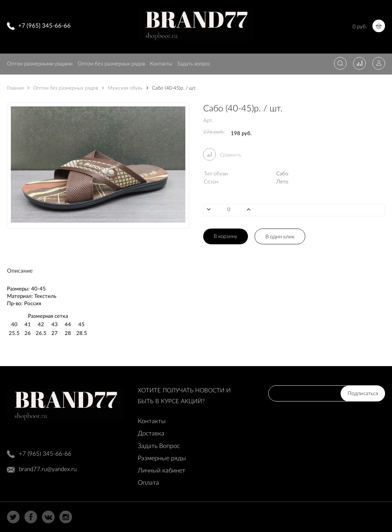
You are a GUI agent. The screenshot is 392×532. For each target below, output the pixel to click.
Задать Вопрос (159, 446)
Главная (15, 88)
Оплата (148, 483)
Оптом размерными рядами (40, 64)
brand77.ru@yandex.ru (48, 469)
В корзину (226, 236)
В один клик (280, 237)
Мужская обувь (122, 88)
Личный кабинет (162, 471)
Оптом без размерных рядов (111, 64)
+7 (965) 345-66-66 (44, 26)
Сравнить (222, 155)
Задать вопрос (194, 64)
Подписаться (363, 394)
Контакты (161, 64)
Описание (20, 271)
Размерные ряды (162, 458)
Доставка (151, 434)
